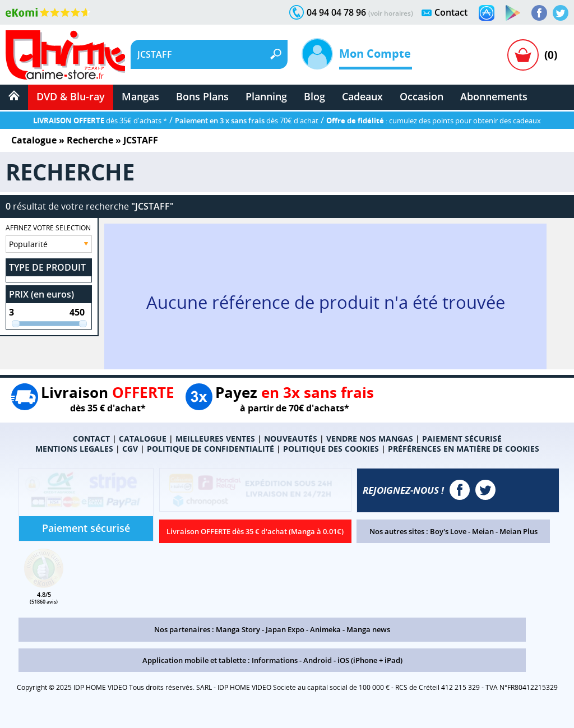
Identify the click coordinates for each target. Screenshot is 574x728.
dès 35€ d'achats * (100, 120)
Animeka (325, 629)
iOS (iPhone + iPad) (370, 660)
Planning (266, 96)
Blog (314, 96)
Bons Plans (202, 96)
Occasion (422, 96)
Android (318, 660)
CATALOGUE (143, 439)
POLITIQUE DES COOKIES (331, 449)
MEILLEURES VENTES (215, 439)
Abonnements (494, 96)
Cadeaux (362, 96)
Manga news (368, 629)
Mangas (140, 96)
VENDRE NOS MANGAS (370, 439)
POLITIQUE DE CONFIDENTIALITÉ (210, 449)
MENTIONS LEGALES (74, 449)
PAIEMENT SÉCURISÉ (462, 439)
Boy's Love (448, 531)
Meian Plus (519, 531)
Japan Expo (285, 629)
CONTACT (91, 439)
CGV (130, 449)
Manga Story (238, 629)
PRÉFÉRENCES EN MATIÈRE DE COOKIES (464, 449)
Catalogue (34, 140)
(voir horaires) (391, 13)
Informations (275, 660)
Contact (451, 12)
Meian (483, 531)
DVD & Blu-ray (71, 96)
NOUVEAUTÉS (291, 439)
